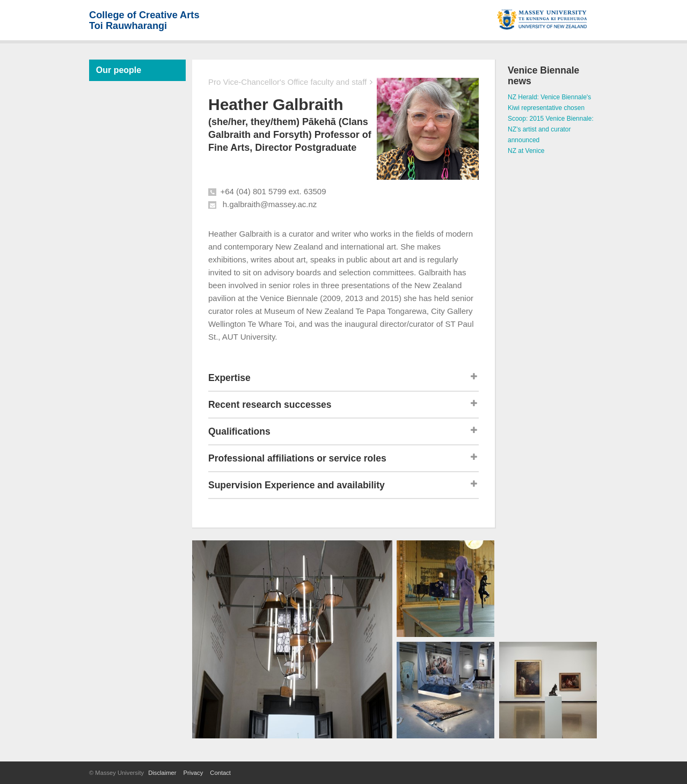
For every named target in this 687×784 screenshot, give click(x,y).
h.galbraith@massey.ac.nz (270, 204)
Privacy (193, 773)
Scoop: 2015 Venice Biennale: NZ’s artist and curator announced (551, 129)
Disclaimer (162, 773)
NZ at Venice (526, 151)
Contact (220, 773)
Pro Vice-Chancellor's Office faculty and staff (287, 82)
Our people (119, 70)
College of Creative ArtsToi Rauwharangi (144, 20)
